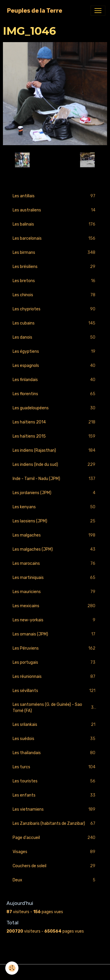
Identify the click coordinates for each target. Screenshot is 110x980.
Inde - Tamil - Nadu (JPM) (55, 479)
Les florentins (55, 394)
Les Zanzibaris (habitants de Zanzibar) (55, 823)
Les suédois (55, 739)
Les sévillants (55, 691)
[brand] (35, 11)
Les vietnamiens (55, 809)
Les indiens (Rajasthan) (55, 450)
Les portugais (55, 662)
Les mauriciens (55, 592)
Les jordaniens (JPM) (55, 493)
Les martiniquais (55, 578)
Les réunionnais (55, 677)
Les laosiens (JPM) (55, 521)
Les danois (55, 337)
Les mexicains (55, 606)
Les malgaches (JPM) (55, 549)
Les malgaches (55, 535)
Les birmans (55, 253)
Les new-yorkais (55, 620)
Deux (55, 880)
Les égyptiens (55, 351)
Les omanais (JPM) (55, 634)
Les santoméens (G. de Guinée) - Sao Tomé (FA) (55, 708)
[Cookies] (12, 968)
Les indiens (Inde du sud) (55, 465)
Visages (55, 852)
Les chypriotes (55, 309)
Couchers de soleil (55, 866)
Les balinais (55, 224)
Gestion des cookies (55, 972)
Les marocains (55, 563)
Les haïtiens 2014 (55, 422)
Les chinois (55, 295)
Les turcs (55, 767)
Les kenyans (55, 507)
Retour (55, 160)
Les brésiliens (55, 267)
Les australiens (55, 210)
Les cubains (55, 323)
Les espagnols (55, 366)
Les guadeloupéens (55, 408)
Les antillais (55, 196)
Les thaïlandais (55, 753)
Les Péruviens (55, 648)
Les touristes (55, 781)
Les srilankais (55, 725)
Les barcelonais (55, 238)
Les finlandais (55, 380)
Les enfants (55, 795)
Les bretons (55, 281)
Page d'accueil (55, 838)
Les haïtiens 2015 (55, 436)
